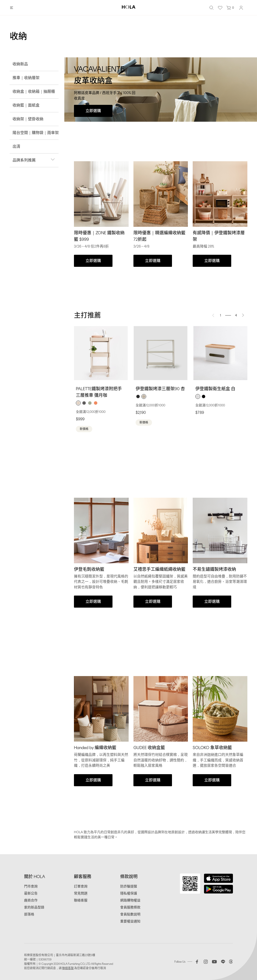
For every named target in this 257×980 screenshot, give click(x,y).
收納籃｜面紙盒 (26, 105)
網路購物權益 (130, 900)
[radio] (78, 403)
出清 (16, 146)
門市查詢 (31, 886)
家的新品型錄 (34, 907)
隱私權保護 (129, 893)
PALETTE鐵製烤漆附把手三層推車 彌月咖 (99, 392)
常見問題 (81, 893)
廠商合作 (31, 900)
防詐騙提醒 (129, 886)
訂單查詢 (81, 886)
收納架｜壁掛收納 (28, 119)
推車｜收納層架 (26, 78)
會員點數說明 (130, 914)
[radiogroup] (101, 403)
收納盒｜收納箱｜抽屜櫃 (34, 91)
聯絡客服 (81, 900)
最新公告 (31, 893)
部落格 (29, 914)
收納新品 (20, 64)
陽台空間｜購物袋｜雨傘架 (36, 133)
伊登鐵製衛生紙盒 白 (215, 389)
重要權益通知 (130, 921)
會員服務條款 (130, 907)
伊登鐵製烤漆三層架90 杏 (160, 389)
